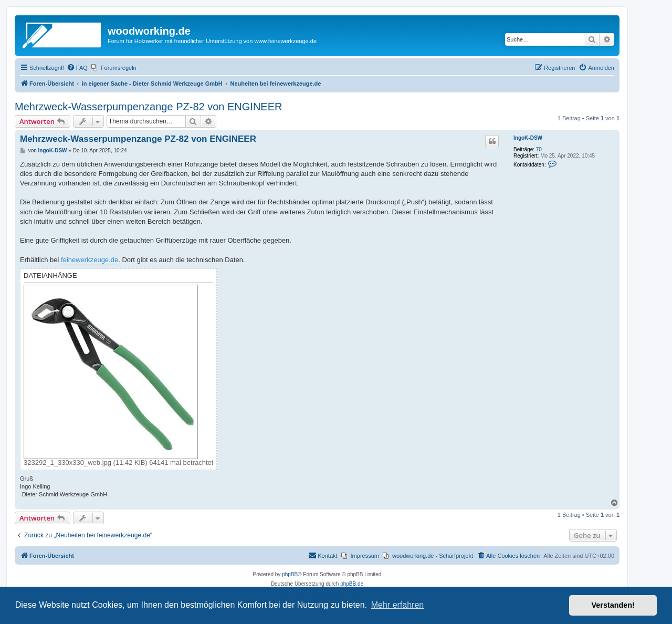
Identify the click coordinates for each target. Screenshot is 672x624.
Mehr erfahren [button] (398, 605)
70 (539, 149)
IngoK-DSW (528, 138)
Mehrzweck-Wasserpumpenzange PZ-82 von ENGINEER (148, 107)
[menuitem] (77, 68)
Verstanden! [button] (613, 605)
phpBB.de (352, 584)
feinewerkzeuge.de (90, 260)
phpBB (290, 574)
